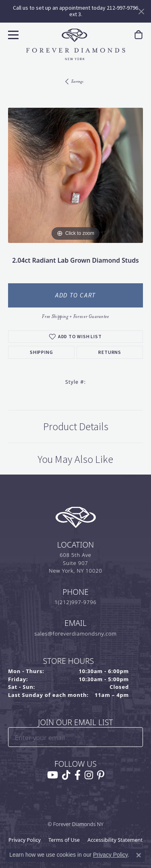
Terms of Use (64, 840)
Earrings (77, 81)
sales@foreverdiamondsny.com (75, 634)
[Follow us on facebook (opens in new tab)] (78, 775)
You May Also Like (75, 459)
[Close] (141, 12)
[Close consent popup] (139, 855)
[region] (75, 175)
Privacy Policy (25, 840)
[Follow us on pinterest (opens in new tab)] (101, 775)
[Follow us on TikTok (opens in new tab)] (66, 775)
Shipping (41, 352)
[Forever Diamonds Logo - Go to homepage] (76, 44)
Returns (110, 352)
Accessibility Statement (115, 840)
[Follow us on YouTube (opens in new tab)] (53, 775)
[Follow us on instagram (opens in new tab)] (89, 775)
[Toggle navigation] (12, 34)
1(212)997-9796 (75, 602)
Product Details (76, 427)
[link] (139, 35)
